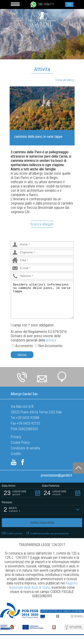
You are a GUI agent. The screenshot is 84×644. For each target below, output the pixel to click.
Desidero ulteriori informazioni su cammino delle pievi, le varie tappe (42, 300)
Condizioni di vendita (25, 448)
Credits (16, 454)
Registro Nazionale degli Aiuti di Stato (43, 585)
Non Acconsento (51, 346)
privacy (51, 340)
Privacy (16, 437)
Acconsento (24, 346)
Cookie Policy (20, 442)
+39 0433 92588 (28, 418)
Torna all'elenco (65, 80)
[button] (22, 493)
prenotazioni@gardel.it (57, 475)
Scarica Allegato (42, 224)
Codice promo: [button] (12, 533)
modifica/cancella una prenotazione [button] (48, 533)
